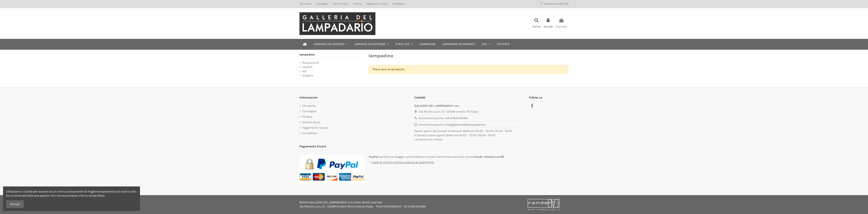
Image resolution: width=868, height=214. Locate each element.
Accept (15, 204)
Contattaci (399, 4)
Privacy (358, 4)
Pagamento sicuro (377, 4)
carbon (307, 67)
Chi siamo (306, 4)
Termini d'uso (341, 4)
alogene (308, 75)
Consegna (323, 4)
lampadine (307, 55)
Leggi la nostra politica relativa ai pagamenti (403, 162)
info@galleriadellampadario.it (465, 125)
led (304, 71)
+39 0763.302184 (456, 118)
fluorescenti (311, 63)
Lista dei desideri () (554, 4)
